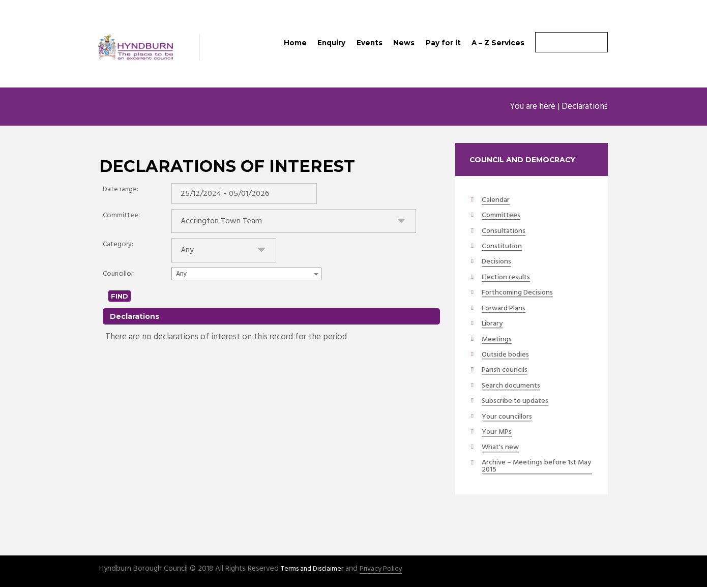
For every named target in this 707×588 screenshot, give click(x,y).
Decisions (498, 262)
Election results (509, 278)
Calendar (497, 201)
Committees (503, 216)
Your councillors (510, 417)
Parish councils (507, 371)
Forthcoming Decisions (521, 293)
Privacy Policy (388, 570)
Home (295, 43)
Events (370, 43)
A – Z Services (498, 43)
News (404, 43)
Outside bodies (508, 355)
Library (494, 325)
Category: (118, 248)
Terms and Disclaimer (315, 570)
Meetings (498, 340)
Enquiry (331, 43)
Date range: (121, 190)
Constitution (504, 247)
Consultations (506, 232)
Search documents (514, 386)
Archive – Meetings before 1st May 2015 (534, 467)
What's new (502, 448)
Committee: (121, 217)
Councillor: (119, 278)
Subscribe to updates (519, 401)
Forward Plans (506, 309)
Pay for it (443, 43)
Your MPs (498, 432)
